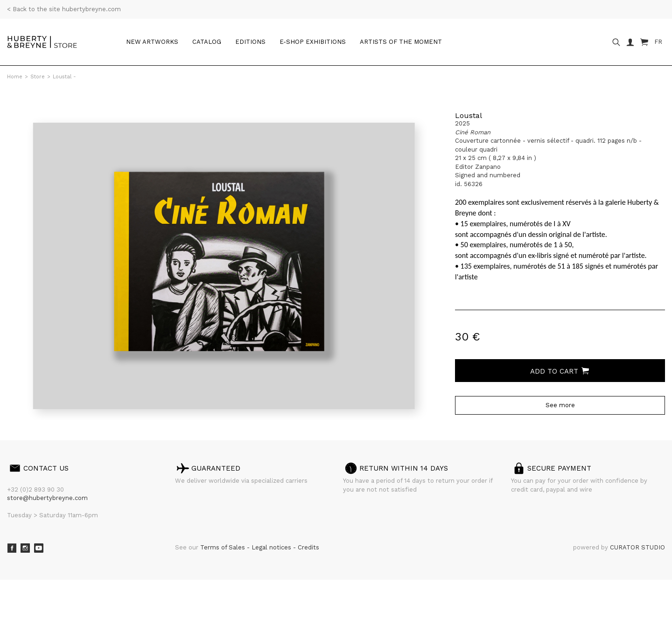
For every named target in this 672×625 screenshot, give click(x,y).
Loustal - (64, 77)
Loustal (469, 115)
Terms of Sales (224, 547)
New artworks (152, 42)
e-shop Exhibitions (313, 42)
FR (658, 42)
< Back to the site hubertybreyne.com (64, 9)
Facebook (12, 548)
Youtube (39, 548)
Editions (250, 42)
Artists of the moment (401, 42)
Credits (308, 547)
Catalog (207, 42)
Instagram (25, 548)
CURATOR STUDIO (637, 547)
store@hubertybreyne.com (47, 498)
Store (38, 77)
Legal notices (272, 547)
